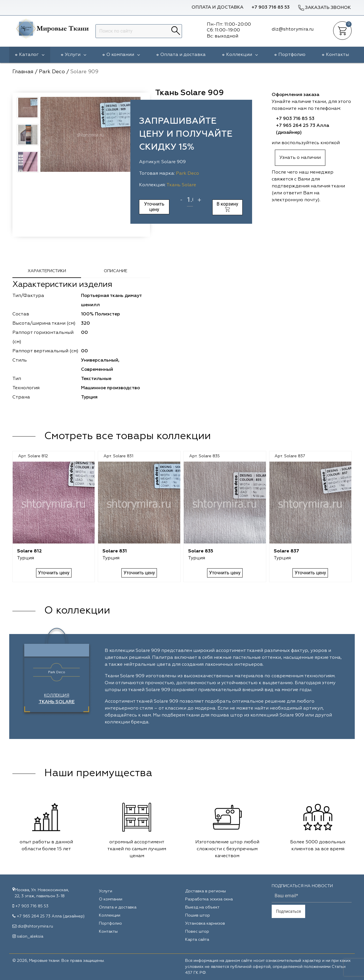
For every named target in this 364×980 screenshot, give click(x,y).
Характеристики (47, 271)
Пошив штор (198, 915)
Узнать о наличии (300, 158)
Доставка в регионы (206, 891)
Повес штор (197, 932)
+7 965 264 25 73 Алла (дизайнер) (51, 916)
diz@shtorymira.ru (35, 926)
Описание (116, 271)
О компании (123, 55)
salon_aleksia (30, 936)
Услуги (76, 55)
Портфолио (292, 55)
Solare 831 (115, 551)
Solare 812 (29, 551)
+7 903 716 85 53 (271, 7)
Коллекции (242, 55)
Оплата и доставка (217, 7)
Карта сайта (197, 940)
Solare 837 (286, 551)
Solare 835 (201, 551)
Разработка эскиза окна (209, 899)
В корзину (227, 206)
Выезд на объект (202, 907)
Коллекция (57, 699)
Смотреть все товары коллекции (127, 436)
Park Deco (187, 174)
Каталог (32, 55)
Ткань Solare (181, 185)
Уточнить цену (154, 207)
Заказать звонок (324, 8)
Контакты (337, 55)
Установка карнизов (205, 923)
